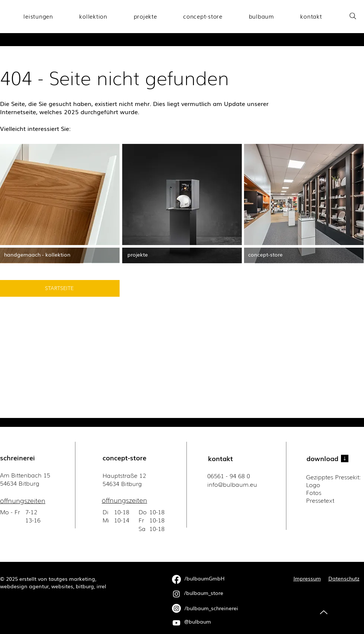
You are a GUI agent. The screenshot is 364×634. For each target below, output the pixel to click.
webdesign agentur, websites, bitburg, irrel (53, 586)
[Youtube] (176, 623)
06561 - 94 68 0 (229, 476)
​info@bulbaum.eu (232, 484)
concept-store (124, 457)
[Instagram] (176, 594)
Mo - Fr (11, 512)
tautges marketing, (72, 579)
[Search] (353, 16)
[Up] (324, 612)
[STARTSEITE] (60, 288)
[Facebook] (176, 579)
